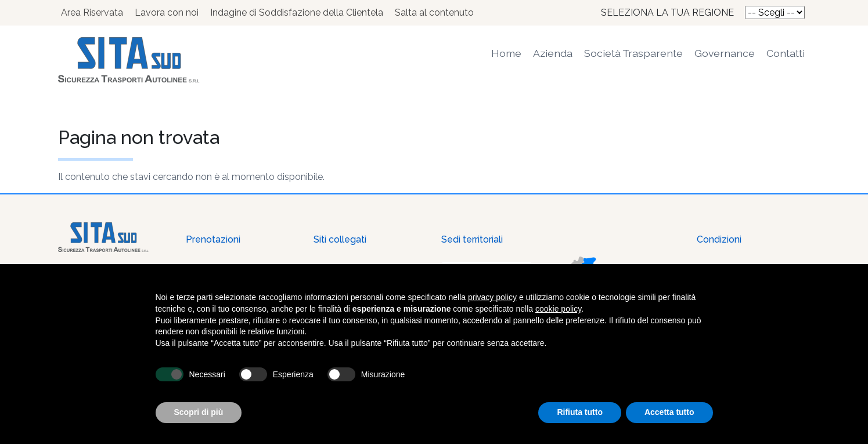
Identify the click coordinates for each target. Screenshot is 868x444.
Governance (725, 53)
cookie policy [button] (558, 309)
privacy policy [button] (492, 297)
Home (506, 53)
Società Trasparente (633, 53)
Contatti (786, 53)
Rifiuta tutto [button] (580, 412)
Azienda (553, 53)
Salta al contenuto (434, 12)
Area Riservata (92, 12)
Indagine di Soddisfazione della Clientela (297, 12)
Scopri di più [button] (199, 412)
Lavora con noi (167, 12)
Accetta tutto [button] (669, 412)
